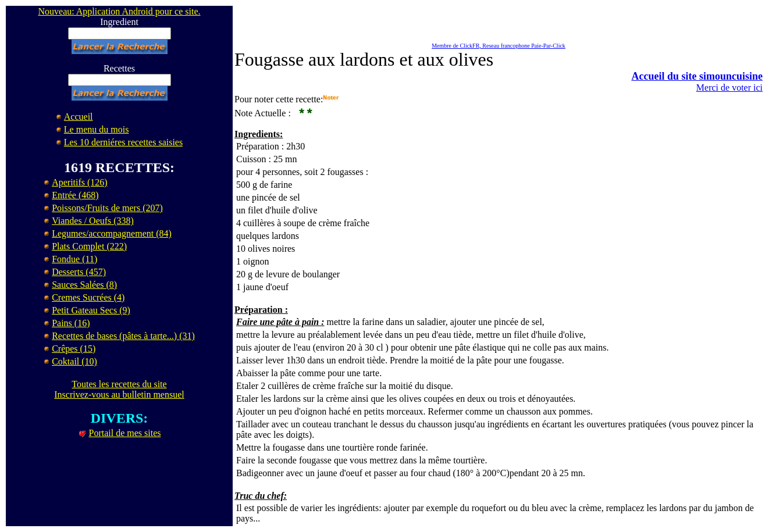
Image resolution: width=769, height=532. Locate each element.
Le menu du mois (97, 129)
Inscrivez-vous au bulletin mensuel (119, 394)
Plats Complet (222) (89, 246)
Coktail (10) (74, 361)
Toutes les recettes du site (119, 384)
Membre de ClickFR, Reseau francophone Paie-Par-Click (499, 46)
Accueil (79, 117)
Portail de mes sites (125, 433)
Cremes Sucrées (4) (88, 297)
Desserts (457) (79, 272)
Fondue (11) (74, 259)
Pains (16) (71, 323)
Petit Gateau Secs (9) (91, 310)
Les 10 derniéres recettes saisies (123, 142)
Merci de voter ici (729, 88)
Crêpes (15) (74, 349)
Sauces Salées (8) (84, 285)
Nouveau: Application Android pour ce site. (119, 11)
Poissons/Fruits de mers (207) (107, 208)
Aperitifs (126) (80, 182)
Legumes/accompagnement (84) (112, 233)
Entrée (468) (75, 195)
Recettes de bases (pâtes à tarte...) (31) (123, 336)
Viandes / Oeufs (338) (93, 221)
